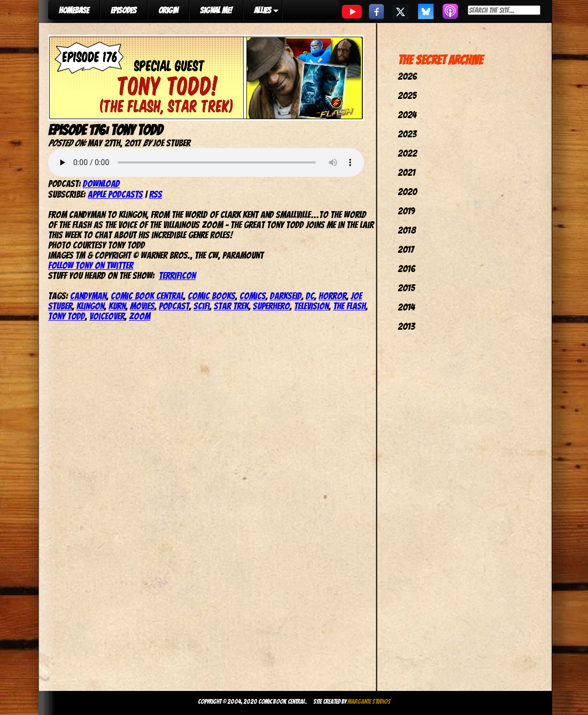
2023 (407, 134)
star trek (231, 306)
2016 (407, 269)
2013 (406, 326)
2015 (406, 288)
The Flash (349, 306)
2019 (406, 211)
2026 (407, 76)
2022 (407, 153)
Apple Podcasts (115, 194)
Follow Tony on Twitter (91, 265)
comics (253, 296)
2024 (407, 115)
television (311, 306)
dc (310, 296)
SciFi (202, 306)
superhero (271, 306)
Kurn (117, 306)
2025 (407, 95)
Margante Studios (369, 701)
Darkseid (286, 296)
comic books (211, 296)
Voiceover (107, 316)
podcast (174, 306)
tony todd (67, 316)
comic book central (147, 296)
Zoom (140, 316)
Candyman (88, 296)
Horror (332, 296)
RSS (156, 194)
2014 (406, 307)
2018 (407, 230)
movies (142, 306)
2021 (407, 172)
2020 (407, 192)
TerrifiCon (177, 275)
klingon (90, 306)
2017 (406, 249)
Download (101, 184)
